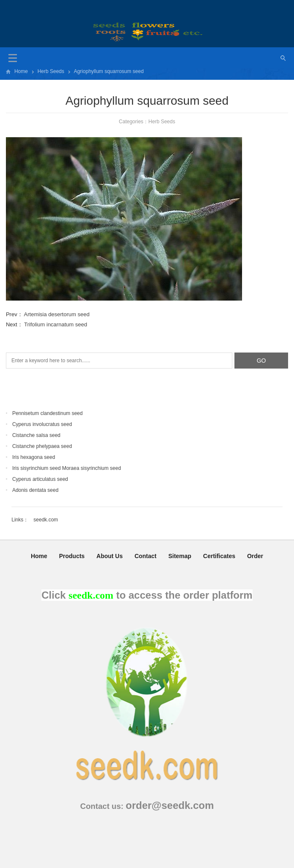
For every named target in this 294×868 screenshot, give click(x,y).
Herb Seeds (51, 71)
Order (255, 556)
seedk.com (46, 520)
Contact (145, 556)
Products (72, 556)
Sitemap (180, 556)
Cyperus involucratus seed (42, 424)
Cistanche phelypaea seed (42, 446)
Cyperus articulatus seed (40, 479)
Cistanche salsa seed (36, 435)
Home (21, 71)
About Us (109, 556)
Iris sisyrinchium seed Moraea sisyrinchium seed (67, 468)
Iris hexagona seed (34, 457)
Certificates (219, 556)
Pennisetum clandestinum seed (48, 413)
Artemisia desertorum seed (57, 314)
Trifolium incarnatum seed (56, 324)
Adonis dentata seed (35, 490)
